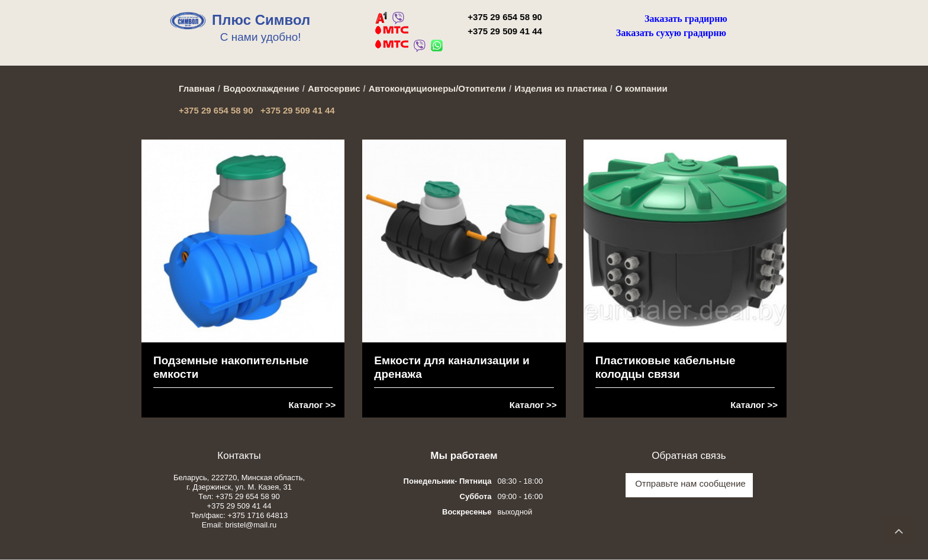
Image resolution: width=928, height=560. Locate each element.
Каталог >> (312, 405)
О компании (642, 88)
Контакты (239, 456)
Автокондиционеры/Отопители (437, 88)
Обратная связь (689, 456)
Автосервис (334, 88)
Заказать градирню (686, 19)
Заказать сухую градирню (671, 33)
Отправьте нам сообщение (690, 483)
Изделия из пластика (560, 88)
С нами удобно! (261, 37)
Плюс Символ (261, 20)
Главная (197, 88)
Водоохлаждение (261, 88)
